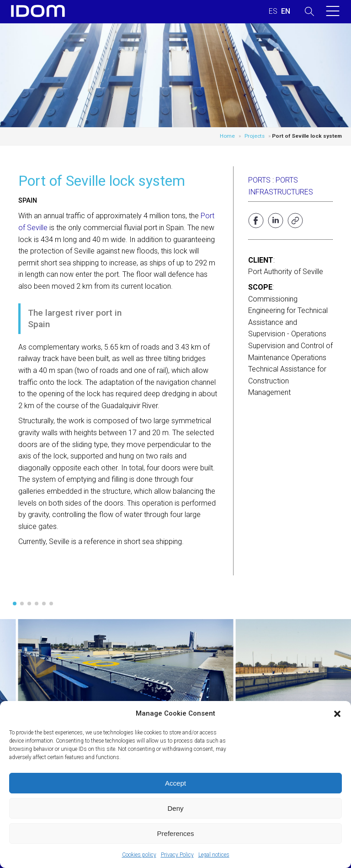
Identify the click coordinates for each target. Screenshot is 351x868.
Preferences (176, 833)
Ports (259, 180)
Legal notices (214, 855)
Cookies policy (139, 855)
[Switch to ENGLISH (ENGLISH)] (286, 11)
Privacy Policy (177, 855)
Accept (175, 783)
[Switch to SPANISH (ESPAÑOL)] (273, 11)
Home (227, 136)
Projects (255, 136)
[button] (337, 714)
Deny (175, 808)
